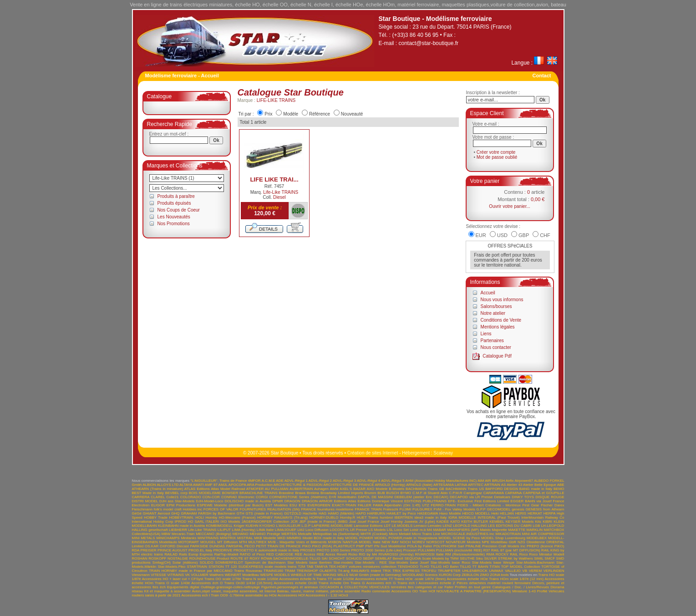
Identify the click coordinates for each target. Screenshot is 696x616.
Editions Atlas (345, 501)
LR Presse (359, 530)
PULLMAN (427, 550)
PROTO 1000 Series (333, 550)
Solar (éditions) (185, 563)
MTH (243, 542)
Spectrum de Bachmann (265, 563)
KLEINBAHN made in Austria (181, 526)
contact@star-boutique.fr (429, 43)
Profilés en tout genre (473, 587)
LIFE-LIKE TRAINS (276, 100)
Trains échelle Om (334, 583)
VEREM (535, 571)
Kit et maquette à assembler (168, 591)
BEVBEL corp (176, 493)
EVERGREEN (319, 505)
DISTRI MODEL (145, 501)
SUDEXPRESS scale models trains (268, 567)
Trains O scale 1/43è (172, 583)
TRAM (290, 571)
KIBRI (547, 522)
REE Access (305, 554)
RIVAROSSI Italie (429, 554)
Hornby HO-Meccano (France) (230, 518)
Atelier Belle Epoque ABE (544, 485)
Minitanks (188, 538)
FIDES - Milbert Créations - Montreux (489, 505)
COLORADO (191, 497)
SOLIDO (206, 563)
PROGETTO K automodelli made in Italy (266, 550)
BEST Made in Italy (148, 493)
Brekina (313, 493)
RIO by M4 (368, 554)
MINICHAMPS (168, 538)
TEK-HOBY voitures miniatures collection (362, 567)
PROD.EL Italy (200, 550)
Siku (479, 558)
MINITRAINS (208, 538)
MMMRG (294, 538)
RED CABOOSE (280, 554)
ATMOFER (255, 489)
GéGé (137, 513)
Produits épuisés (174, 203)
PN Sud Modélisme (390, 546)
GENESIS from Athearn (545, 509)
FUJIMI (405, 509)
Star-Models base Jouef (409, 563)
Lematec (434, 526)
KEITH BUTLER (475, 522)
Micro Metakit (400, 534)
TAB (310, 567)
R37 (487, 550)
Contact (542, 76)
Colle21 (172, 497)
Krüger (239, 526)
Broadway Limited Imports (342, 493)
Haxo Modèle (450, 513)
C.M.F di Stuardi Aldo (430, 493)
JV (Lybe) (427, 522)
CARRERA (141, 497)
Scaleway (443, 453)
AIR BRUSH (495, 481)
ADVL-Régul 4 (368, 481)
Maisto (485, 530)
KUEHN (252, 526)
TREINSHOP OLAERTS (317, 571)
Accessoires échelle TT (374, 579)
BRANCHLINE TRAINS (259, 493)
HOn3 (343, 595)
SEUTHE (467, 558)
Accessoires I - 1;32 (321, 595)
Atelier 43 (514, 485)
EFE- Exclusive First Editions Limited (478, 501)
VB (525, 571)
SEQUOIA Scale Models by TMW (431, 558)
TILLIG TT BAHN (474, 567)
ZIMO (484, 575)
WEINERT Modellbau (242, 575)
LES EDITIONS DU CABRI (510, 526)
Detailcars (503, 497)
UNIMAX (496, 571)
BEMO (559, 489)
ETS (302, 505)
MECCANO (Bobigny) (213, 534)
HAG (323, 513)
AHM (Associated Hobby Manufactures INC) (441, 481)
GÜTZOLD (293, 513)
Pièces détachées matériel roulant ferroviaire (494, 583)
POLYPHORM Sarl (449, 546)
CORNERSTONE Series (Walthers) (298, 497)
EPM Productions (181, 505)
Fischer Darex (552, 505)
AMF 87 (211, 485)
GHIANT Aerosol (157, 513)
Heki (495, 513)
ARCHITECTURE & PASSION (298, 485)
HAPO (361, 513)
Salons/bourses (496, 306)
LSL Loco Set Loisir (403, 530)
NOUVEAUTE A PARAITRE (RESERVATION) (474, 591)
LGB (536, 526)
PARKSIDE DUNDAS (207, 546)
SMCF (550, 558)
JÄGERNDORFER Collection (266, 522)
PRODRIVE (223, 550)
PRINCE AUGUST (172, 550)
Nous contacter (496, 347)
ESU (293, 505)
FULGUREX (422, 509)
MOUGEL (208, 542)
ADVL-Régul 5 (393, 481)
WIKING (329, 575)
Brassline (287, 493)
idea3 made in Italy (430, 518)
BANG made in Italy (536, 489)
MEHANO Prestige (265, 534)
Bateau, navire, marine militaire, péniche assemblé (319, 591)
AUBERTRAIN (301, 489)
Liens (486, 334)
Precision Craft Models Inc (504, 546)
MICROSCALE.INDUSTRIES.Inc (467, 534)
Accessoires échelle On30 (295, 583)
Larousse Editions (368, 526)
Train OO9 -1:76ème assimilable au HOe (244, 595)
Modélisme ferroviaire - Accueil (182, 76)
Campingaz (472, 493)
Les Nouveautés (174, 217)
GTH (241, 513)
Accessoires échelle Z (437, 583)
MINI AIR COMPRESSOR (543, 534)
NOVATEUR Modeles (463, 542)
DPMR (278, 501)
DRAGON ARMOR (317, 501)
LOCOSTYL (339, 530)
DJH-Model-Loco (209, 501)
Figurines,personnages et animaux (290, 587)
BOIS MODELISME (205, 493)
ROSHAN (140, 558)
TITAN (495, 567)
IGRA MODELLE (462, 518)
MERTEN (289, 534)
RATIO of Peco (252, 554)
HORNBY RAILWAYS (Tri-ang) (282, 518)
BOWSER (230, 493)
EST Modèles (277, 505)
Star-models (343, 563)
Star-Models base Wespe (493, 563)
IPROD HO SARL (189, 522)
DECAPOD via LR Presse (471, 497)
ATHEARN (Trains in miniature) (158, 489)
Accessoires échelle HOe (467, 579)
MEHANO (241, 534)
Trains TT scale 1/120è (335, 579)
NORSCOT (436, 542)
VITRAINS (175, 575)
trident (376, 571)
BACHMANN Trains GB (425, 489)
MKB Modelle (265, 538)
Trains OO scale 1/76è (223, 579)
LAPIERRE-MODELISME (332, 526)
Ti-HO (424, 567)
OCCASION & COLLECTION (343, 587)
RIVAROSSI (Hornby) (396, 554)
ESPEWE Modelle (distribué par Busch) (230, 505)
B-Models (396, 489)
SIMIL (539, 558)
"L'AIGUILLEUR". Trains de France (218, 481)
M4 (429, 530)
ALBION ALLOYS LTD (160, 485)
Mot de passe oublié (497, 157)
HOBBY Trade (156, 518)
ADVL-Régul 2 (320, 481)
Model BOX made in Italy (323, 538)
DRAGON (292, 501)
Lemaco (420, 526)
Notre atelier (493, 313)
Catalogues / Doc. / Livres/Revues (521, 587)
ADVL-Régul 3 (344, 481)
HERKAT (535, 513)
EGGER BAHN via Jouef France (537, 501)
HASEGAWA (428, 513)
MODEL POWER (359, 538)
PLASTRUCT (344, 546)
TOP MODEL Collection (521, 567)
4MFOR (254, 481)
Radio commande (376, 591)
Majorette (499, 530)
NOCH (406, 542)
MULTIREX (257, 542)
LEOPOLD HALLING (470, 526)
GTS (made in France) (264, 513)
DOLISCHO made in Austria (248, 501)
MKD (281, 538)
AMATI (198, 485)
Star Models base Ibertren (309, 563)
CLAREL (158, 497)
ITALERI (213, 522)
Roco (524, 554)
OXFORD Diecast (174, 546)
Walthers (216, 575)
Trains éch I (407, 583)
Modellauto (168, 542)
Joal (353, 522)
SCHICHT (337, 558)
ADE (279, 481)
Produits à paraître (176, 196)
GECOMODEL (499, 509)
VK (187, 575)
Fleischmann (142, 509)
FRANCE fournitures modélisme (327, 509)
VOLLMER (199, 575)
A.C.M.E (269, 481)
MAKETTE (517, 530)
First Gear (531, 505)
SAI (325, 558)
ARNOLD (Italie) (419, 485)
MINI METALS (144, 538)
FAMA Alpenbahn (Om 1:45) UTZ (401, 505)
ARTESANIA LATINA (450, 485)
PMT (369, 546)
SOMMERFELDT (229, 563)
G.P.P (481, 509)
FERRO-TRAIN (443, 505)
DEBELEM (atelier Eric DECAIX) (421, 497)
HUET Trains (368, 518)
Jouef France (368, 522)
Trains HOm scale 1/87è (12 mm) (516, 579)
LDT (387, 526)
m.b (423, 530)
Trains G (358, 583)
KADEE (443, 522)
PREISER (148, 550)
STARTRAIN (197, 567)
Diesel (279, 197)
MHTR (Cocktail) (374, 534)
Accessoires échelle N (297, 579)
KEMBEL (497, 522)
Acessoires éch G (381, 583)
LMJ (301, 530)
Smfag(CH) (162, 563)
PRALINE (473, 546)
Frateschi (391, 509)
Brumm (371, 493)
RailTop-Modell (226, 554)
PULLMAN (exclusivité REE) (459, 550)
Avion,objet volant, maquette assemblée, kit (227, 591)
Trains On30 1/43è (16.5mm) (249, 583)
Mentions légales (498, 327)
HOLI (200, 518)
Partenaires (492, 341)
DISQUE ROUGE (550, 497)
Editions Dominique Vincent (380, 501)
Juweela (411, 522)
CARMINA (513, 493)
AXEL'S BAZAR (353, 489)
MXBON (334, 542)
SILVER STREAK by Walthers (508, 558)
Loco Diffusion (317, 530)
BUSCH (393, 493)
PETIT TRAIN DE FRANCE (278, 546)
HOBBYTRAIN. (181, 518)
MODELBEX (537, 538)
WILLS (343, 575)
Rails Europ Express (196, 554)
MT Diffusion (227, 542)
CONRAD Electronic (238, 497)
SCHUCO (354, 558)
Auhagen (321, 489)
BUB (381, 493)
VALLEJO (513, 571)
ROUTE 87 (239, 558)
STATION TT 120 (223, 567)
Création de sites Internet (373, 453)
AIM (481, 481)
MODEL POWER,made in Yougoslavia (406, 538)
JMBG (343, 522)
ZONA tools (500, 575)
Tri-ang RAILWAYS (354, 571)
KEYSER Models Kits (523, 522)
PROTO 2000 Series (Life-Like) (377, 550)
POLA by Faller (419, 546)
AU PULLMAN (277, 489)
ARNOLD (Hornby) (390, 485)
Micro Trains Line (426, 534)
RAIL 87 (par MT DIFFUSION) (516, 550)
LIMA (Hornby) (244, 530)
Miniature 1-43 (524, 591)
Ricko (353, 554)
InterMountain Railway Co (543, 518)
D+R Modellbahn (343, 497)
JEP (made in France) (318, 522)
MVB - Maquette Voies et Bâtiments (297, 542)
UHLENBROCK (475, 571)
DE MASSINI (382, 497)
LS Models (377, 530)
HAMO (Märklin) (341, 513)
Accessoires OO (405, 591)
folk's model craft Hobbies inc (178, 509)
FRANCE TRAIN (368, 509)
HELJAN (507, 513)
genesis (518, 509)
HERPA (550, 513)
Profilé (542, 591)
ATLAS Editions (197, 489)
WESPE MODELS (275, 575)
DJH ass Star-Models (177, 501)
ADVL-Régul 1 (296, 481)
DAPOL (364, 497)
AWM (334, 489)
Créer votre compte (496, 152)
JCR (295, 522)
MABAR (439, 530)
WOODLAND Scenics (420, 575)
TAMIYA (321, 567)
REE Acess (326, 554)
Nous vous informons (502, 300)
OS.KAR (152, 546)
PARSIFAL (235, 546)
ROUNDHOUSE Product (209, 558)
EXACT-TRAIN (344, 505)
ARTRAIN (492, 485)
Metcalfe (305, 534)
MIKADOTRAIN (508, 534)
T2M (301, 567)
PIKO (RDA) (322, 546)
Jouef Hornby (392, 522)
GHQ (175, 513)
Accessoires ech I (196, 595)
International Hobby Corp (153, 522)
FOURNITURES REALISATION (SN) (269, 509)
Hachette (310, 513)
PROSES (307, 550)
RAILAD (171, 554)
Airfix (510, 481)
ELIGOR (158, 505)
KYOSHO (267, 526)
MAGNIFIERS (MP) (463, 530)
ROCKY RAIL (507, 554)
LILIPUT (224, 530)
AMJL (223, 485)
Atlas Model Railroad (228, 489)
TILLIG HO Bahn (445, 567)
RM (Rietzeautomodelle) (465, 554)
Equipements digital (183, 587)
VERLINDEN (554, 571)
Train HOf (427, 591)
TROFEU (429, 571)
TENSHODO (408, 567)
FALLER (365, 505)
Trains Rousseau (248, 571)
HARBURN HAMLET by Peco (392, 513)
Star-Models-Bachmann (535, 563)
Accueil (488, 293)
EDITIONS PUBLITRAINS (425, 501)
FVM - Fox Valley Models (455, 509)
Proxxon (410, 550)
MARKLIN (535, 530)
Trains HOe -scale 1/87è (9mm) (420, 579)
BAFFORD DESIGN (502, 489)
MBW (166, 534)
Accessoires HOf (291, 595)
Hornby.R (348, 518)
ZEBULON (470, 575)
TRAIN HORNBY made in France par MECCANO (191, 571)
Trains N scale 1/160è (260, 579)
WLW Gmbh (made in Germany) (375, 575)
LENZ (447, 526)
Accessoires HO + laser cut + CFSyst (173, 579)
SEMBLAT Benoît (389, 558)
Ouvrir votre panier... (510, 206)
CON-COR (211, 497)
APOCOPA (237, 485)
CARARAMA (494, 493)
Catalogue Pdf (497, 356)
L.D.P (306, 526)
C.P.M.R (455, 493)
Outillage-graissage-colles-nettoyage (230, 587)
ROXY (255, 558)
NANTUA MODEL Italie (362, 542)
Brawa (300, 493)
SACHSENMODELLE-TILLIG (297, 558)
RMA (490, 554)
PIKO (307, 546)
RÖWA (266, 558)
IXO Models (231, 522)
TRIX (386, 571)
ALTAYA (186, 485)
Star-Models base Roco (450, 563)
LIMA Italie (265, 530)
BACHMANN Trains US (465, 489)
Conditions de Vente (501, 320)
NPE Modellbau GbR (499, 542)
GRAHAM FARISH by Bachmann (208, 513)
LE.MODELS (402, 526)
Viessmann (141, 575)
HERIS (521, 513)
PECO (250, 546)
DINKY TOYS (523, 497)
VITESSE (158, 575)
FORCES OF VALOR (221, 509)
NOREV (418, 542)
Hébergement (416, 453)
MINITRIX (228, 538)
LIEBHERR (178, 530)
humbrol (386, 518)
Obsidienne (536, 542)
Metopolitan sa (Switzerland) (336, 534)
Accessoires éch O (207, 583)
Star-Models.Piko (171, 567)
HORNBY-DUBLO (324, 518)
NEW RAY (390, 542)
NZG (521, 542)
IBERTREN (404, 518)
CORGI (262, 497)
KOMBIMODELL (219, 526)
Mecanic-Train (183, 534)
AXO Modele (377, 489)
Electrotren (141, 505)
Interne (270, 591)
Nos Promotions (174, 224)
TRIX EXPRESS (406, 571)
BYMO (406, 493)
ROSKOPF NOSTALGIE (168, 558)
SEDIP (368, 558)
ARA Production (260, 485)
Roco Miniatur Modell (547, 554)
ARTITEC (476, 485)
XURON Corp (450, 575)
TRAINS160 (273, 571)
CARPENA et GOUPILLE (544, 493)
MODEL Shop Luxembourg (503, 538)
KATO (455, 522)
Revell (342, 554)
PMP (360, 546)
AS (504, 485)
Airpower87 (524, 481)
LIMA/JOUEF (286, 530)
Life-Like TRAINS (281, 192)
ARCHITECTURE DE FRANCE (348, 485)
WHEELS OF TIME (306, 575)
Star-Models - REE (371, 563)
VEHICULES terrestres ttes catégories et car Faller (411, 587)
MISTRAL (245, 538)
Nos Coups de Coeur (179, 210)
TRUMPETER (449, 571)
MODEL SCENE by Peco (459, 538)
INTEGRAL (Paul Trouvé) (499, 518)
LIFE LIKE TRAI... (274, 179)
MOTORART (189, 542)
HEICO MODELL (476, 513)
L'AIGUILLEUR (288, 526)
